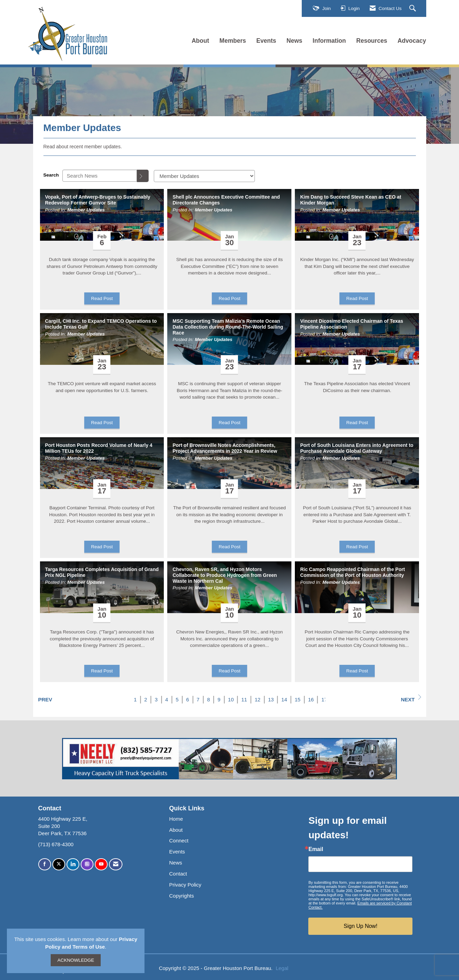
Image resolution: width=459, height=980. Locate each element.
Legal (282, 968)
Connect (179, 841)
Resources (372, 41)
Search (51, 175)
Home (176, 819)
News (295, 41)
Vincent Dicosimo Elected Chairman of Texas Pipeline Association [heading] (352, 324)
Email (316, 849)
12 (257, 699)
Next (411, 698)
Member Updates (86, 210)
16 (311, 699)
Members (233, 41)
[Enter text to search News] (100, 176)
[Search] (143, 176)
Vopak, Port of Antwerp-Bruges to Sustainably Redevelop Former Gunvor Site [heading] (98, 200)
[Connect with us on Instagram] (87, 864)
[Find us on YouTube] (101, 864)
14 (284, 699)
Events (266, 41)
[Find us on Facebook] (45, 864)
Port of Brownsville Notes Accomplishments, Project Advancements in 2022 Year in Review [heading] (225, 448)
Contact (178, 874)
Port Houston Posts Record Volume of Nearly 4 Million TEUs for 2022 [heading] (99, 448)
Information (329, 41)
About (201, 41)
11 (244, 699)
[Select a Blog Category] (204, 176)
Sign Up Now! (361, 926)
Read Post (102, 298)
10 (231, 699)
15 (298, 699)
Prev (45, 699)
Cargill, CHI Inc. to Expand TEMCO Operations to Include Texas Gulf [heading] (101, 324)
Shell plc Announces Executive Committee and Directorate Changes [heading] (226, 200)
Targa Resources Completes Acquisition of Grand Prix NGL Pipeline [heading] (102, 572)
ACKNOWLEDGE (76, 960)
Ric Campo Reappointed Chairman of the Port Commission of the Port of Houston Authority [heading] (352, 572)
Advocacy (412, 41)
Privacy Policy (185, 885)
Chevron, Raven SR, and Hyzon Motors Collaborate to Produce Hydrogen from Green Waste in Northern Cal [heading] (224, 575)
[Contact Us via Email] (116, 864)
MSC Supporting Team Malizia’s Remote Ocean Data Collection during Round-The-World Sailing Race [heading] (228, 327)
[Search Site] (413, 9)
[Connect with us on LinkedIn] (73, 864)
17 (324, 699)
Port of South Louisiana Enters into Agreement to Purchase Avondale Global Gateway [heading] (357, 448)
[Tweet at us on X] (59, 864)
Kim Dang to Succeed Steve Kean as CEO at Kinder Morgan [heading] (351, 200)
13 (271, 699)
